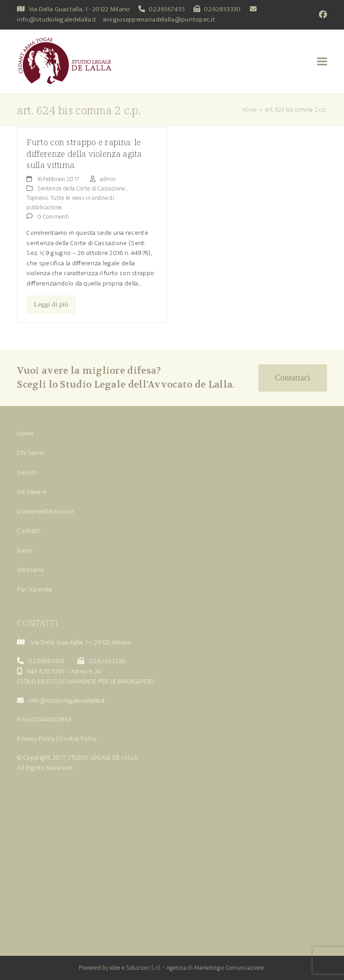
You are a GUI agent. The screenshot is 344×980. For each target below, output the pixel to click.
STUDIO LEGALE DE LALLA (103, 758)
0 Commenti (53, 217)
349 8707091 (45, 671)
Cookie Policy (78, 739)
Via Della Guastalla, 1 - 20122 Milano (80, 9)
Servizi (26, 473)
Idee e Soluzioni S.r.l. (135, 968)
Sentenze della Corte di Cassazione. (82, 188)
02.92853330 (222, 9)
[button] (322, 62)
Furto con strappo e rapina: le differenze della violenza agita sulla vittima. (84, 153)
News (25, 550)
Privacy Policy (36, 739)
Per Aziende (34, 589)
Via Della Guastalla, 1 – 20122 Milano (81, 642)
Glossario (30, 570)
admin (108, 179)
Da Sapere (32, 492)
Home (25, 434)
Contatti (28, 531)
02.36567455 (167, 9)
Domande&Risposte (45, 512)
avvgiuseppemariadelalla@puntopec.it (159, 19)
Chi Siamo (31, 453)
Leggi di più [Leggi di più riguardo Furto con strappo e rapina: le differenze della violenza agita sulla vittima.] (51, 304)
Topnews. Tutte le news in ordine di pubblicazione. (70, 203)
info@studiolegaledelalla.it (57, 19)
